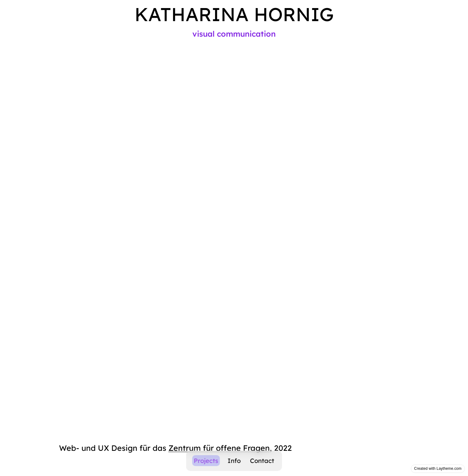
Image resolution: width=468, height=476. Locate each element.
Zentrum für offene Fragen (219, 448)
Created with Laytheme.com (438, 469)
